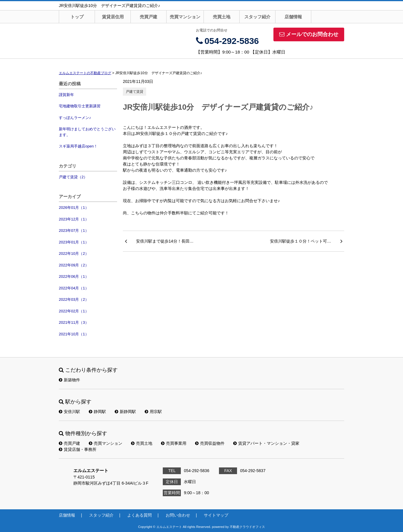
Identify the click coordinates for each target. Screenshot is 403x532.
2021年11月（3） (74, 322)
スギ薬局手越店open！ (78, 146)
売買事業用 (174, 443)
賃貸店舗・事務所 (78, 449)
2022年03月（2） (74, 299)
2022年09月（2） (74, 265)
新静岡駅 (125, 412)
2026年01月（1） (74, 208)
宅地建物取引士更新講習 (80, 106)
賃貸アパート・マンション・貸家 (266, 443)
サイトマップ (216, 515)
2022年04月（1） (74, 288)
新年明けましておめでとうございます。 (87, 132)
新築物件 (69, 380)
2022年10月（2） (74, 253)
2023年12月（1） (74, 219)
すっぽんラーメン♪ (75, 118)
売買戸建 (149, 17)
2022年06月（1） (74, 276)
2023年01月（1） (74, 242)
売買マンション (185, 17)
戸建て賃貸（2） (73, 177)
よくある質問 (139, 515)
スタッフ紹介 (257, 17)
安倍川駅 (69, 412)
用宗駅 (153, 412)
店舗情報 (293, 17)
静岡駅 (97, 412)
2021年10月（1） (74, 334)
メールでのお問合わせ (309, 34)
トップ (77, 17)
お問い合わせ (178, 515)
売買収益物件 (210, 443)
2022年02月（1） (74, 311)
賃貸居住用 (113, 17)
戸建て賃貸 (135, 92)
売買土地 (222, 17)
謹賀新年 (66, 95)
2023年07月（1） (74, 231)
